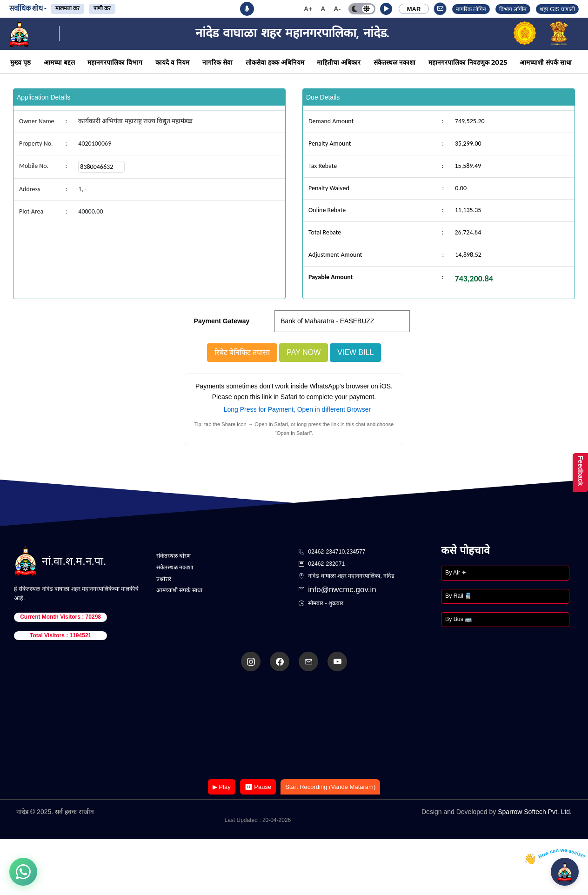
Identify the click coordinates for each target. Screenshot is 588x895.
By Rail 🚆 (458, 596)
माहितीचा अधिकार (339, 62)
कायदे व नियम (172, 62)
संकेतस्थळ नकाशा (394, 62)
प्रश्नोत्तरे (164, 579)
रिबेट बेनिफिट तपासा (242, 352)
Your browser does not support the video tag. (294, 726)
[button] (386, 9)
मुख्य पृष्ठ (20, 62)
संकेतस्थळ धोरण (174, 556)
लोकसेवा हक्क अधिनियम (275, 62)
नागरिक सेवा (217, 62)
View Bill (355, 352)
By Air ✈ (456, 573)
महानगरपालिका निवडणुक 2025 (468, 62)
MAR (414, 9)
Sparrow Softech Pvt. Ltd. (535, 812)
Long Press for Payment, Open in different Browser (297, 409)
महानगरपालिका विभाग (115, 62)
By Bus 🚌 (458, 619)
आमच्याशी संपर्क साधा (546, 62)
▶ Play (222, 787)
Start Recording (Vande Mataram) (330, 787)
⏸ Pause (258, 787)
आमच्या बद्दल (59, 62)
